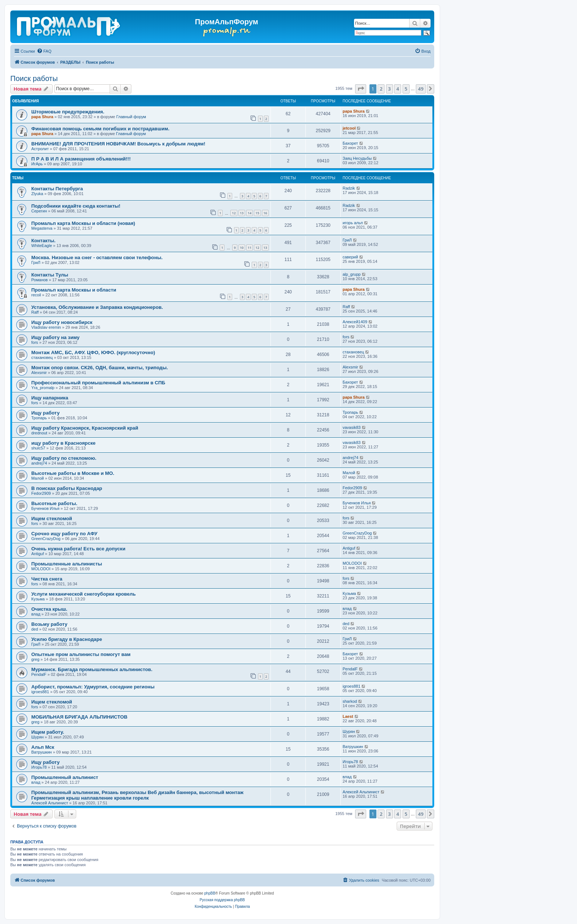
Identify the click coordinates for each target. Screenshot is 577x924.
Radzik (349, 188)
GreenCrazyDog (46, 539)
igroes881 (40, 692)
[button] (361, 89)
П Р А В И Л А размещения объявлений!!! (81, 159)
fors (35, 342)
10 (242, 248)
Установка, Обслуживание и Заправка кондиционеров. (97, 307)
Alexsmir (39, 373)
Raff (35, 312)
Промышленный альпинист (65, 777)
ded (35, 629)
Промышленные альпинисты (67, 564)
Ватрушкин (42, 752)
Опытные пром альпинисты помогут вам (81, 654)
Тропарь (39, 418)
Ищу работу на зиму (55, 337)
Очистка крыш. (49, 609)
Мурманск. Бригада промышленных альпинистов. (92, 669)
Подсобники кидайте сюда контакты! (76, 206)
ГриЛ (347, 240)
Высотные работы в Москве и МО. (73, 473)
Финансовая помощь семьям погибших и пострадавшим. (100, 129)
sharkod (350, 701)
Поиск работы (34, 78)
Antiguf (38, 554)
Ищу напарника (50, 398)
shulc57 (38, 448)
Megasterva (42, 228)
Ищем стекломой (52, 519)
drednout (39, 433)
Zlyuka (37, 194)
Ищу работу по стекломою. (64, 458)
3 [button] (390, 89)
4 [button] (398, 89)
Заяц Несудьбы (357, 158)
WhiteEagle (42, 246)
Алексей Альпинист (50, 803)
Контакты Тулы (50, 275)
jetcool (349, 128)
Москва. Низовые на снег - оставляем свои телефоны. (97, 258)
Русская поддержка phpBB (222, 900)
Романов (40, 280)
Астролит (40, 149)
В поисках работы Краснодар (67, 488)
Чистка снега (47, 579)
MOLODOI (41, 569)
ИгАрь (37, 164)
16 (265, 213)
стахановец (42, 357)
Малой (38, 478)
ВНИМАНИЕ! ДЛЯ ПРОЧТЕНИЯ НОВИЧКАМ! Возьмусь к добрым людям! (118, 144)
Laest (348, 716)
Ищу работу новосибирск (62, 322)
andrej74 (39, 463)
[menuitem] (44, 51)
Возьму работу (49, 624)
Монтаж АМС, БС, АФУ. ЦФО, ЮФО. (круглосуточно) (93, 352)
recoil (36, 295)
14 (249, 213)
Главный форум (131, 117)
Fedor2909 (41, 493)
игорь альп (353, 223)
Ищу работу (45, 413)
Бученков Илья (45, 508)
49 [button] (421, 89)
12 (234, 213)
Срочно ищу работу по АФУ (64, 534)
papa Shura (42, 117)
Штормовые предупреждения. (68, 112)
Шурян (37, 737)
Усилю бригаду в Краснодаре (67, 639)
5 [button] (406, 89)
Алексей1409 (355, 322)
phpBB (210, 893)
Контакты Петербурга (57, 189)
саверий (350, 257)
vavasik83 (352, 427)
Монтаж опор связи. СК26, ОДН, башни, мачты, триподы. (100, 368)
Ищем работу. (48, 732)
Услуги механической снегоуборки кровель (84, 594)
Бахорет (350, 143)
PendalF (39, 674)
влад (36, 614)
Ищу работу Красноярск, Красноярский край (85, 428)
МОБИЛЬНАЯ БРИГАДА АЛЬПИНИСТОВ (79, 717)
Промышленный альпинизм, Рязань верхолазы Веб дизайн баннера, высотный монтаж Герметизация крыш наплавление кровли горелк (137, 795)
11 (249, 248)
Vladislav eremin (46, 327)
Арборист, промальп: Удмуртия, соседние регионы (93, 687)
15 (257, 213)
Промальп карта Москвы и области (74, 290)
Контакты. (43, 241)
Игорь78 (39, 767)
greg (35, 659)
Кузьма (38, 599)
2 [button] (381, 89)
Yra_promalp (43, 388)
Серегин (39, 211)
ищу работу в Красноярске (63, 443)
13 (242, 213)
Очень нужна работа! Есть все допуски (78, 549)
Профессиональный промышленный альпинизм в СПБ (98, 383)
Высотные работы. (54, 503)
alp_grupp (352, 274)
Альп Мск (43, 747)
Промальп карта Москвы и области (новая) (83, 223)
